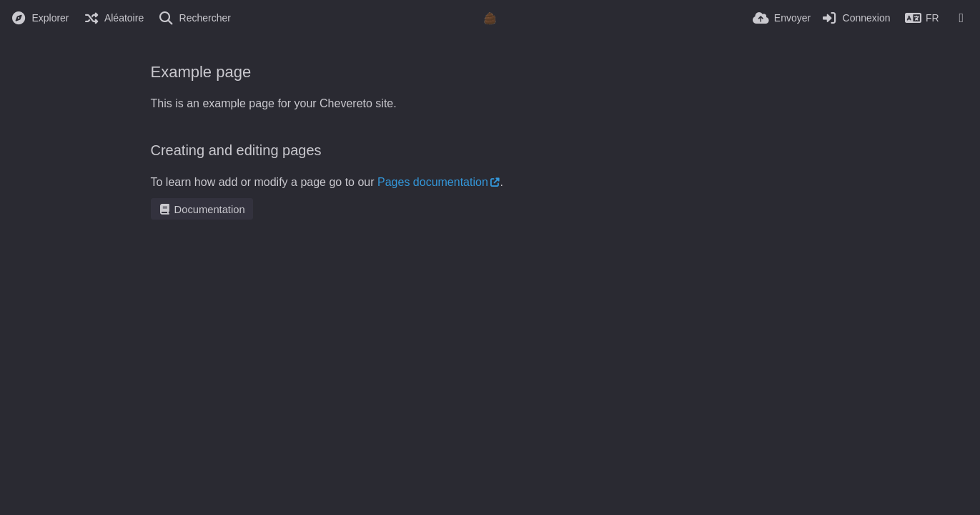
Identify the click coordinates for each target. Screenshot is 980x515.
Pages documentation (433, 182)
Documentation (202, 210)
